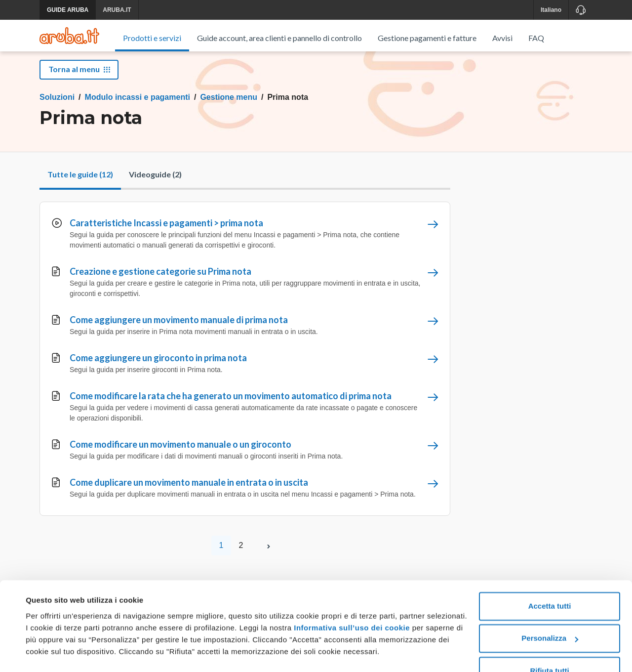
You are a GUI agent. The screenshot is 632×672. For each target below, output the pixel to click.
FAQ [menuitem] (536, 38)
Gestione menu (229, 108)
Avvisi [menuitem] (502, 38)
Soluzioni (57, 108)
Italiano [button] (551, 10)
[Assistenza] (580, 10)
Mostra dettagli (52, 652)
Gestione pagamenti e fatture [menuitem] (427, 38)
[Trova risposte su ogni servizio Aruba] (69, 36)
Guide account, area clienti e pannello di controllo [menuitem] (279, 38)
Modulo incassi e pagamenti (138, 108)
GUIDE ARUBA (68, 10)
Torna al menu (79, 80)
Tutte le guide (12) (80, 186)
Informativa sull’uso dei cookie (351, 602)
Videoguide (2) (155, 186)
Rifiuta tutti (549, 645)
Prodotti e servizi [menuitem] (152, 38)
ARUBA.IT (117, 10)
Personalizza (550, 612)
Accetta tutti (550, 580)
